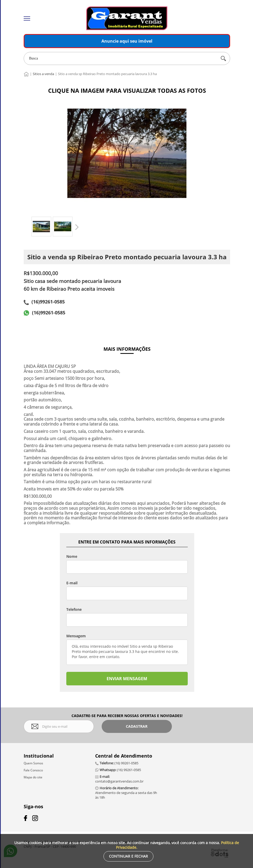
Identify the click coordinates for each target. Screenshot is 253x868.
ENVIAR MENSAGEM (127, 679)
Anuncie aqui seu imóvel (127, 41)
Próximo (77, 227)
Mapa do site (33, 777)
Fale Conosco (33, 770)
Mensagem (76, 636)
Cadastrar (137, 726)
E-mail (72, 583)
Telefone (74, 609)
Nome (72, 556)
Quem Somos (33, 763)
